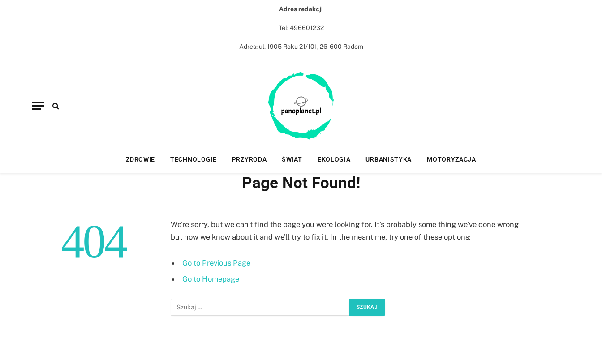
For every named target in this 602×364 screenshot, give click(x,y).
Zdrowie (140, 159)
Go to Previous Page (216, 263)
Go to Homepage (211, 279)
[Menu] (38, 106)
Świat (292, 159)
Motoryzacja (451, 159)
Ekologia (334, 159)
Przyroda (249, 159)
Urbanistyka (389, 159)
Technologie (193, 159)
